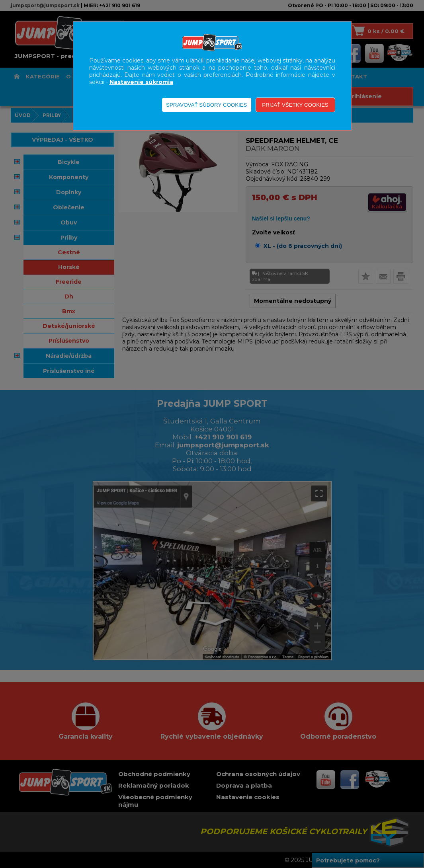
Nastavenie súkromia (141, 82)
